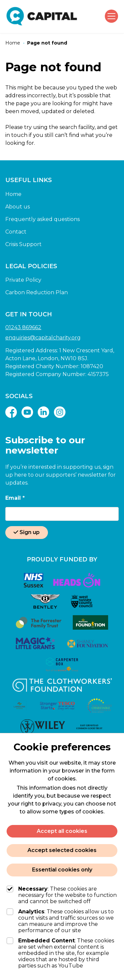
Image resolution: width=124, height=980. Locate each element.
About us (18, 207)
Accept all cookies (62, 831)
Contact (16, 232)
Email (15, 498)
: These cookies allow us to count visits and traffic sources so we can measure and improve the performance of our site (60, 921)
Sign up (27, 532)
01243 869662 (23, 327)
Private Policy (23, 280)
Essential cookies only (62, 870)
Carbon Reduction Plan (37, 292)
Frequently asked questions (42, 219)
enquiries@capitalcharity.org (43, 338)
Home (13, 194)
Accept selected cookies (62, 850)
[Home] (13, 43)
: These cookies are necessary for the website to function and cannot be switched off (62, 895)
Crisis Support (23, 244)
